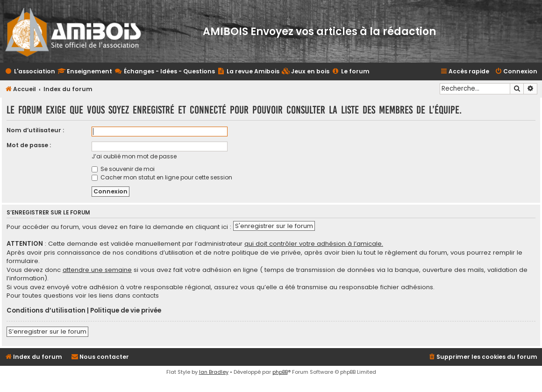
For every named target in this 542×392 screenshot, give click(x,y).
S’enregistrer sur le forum (47, 331)
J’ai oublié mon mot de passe (134, 156)
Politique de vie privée (126, 311)
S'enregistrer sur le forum (274, 226)
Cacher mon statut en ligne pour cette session (162, 177)
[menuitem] (306, 72)
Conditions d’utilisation (46, 311)
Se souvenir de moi (123, 169)
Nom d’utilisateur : (35, 130)
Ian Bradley (214, 372)
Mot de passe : (29, 145)
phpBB (280, 372)
